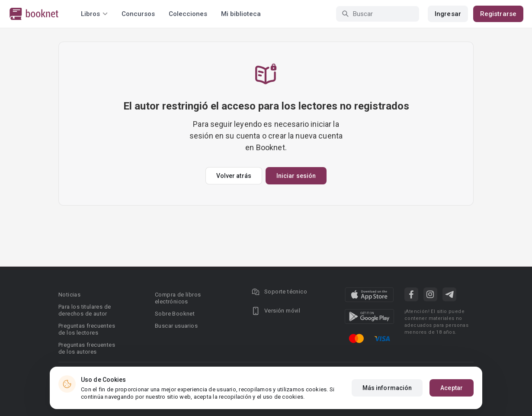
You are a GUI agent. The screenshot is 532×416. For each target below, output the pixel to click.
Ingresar (448, 14)
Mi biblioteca (241, 14)
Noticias (69, 295)
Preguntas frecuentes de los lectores (87, 329)
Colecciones (188, 14)
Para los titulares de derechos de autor (85, 310)
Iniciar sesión (296, 176)
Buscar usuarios (176, 326)
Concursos (138, 14)
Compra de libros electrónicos (178, 298)
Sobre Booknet (175, 314)
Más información (387, 390)
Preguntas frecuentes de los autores (87, 348)
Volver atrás (234, 176)
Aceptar (452, 390)
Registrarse (498, 14)
